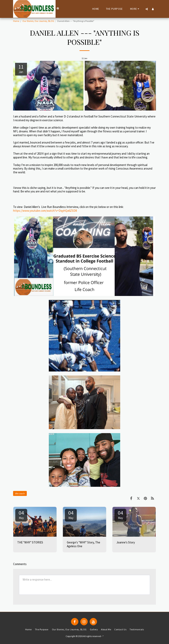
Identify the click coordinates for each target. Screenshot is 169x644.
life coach (20, 493)
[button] (147, 9)
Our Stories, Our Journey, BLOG (38, 21)
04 (21, 515)
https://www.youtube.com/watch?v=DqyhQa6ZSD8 (45, 211)
